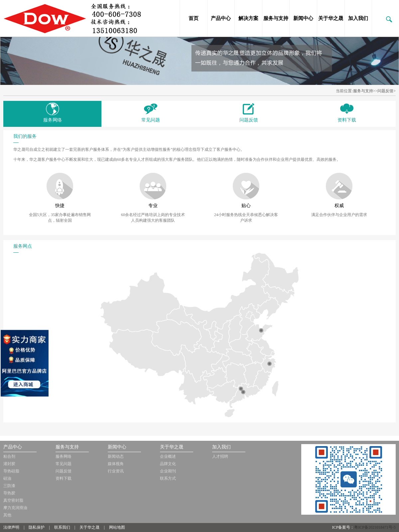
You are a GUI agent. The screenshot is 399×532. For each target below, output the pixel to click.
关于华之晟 (331, 18)
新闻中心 (303, 18)
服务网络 (64, 456)
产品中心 (221, 18)
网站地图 (117, 527)
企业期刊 (168, 471)
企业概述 (168, 456)
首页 (194, 18)
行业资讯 (116, 471)
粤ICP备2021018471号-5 (375, 527)
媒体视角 (116, 464)
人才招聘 (220, 456)
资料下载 (64, 478)
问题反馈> (387, 91)
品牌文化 (168, 464)
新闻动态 (116, 456)
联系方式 (168, 478)
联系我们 (62, 527)
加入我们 (358, 18)
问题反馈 (64, 471)
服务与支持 (276, 18)
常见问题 (64, 464)
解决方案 (248, 18)
